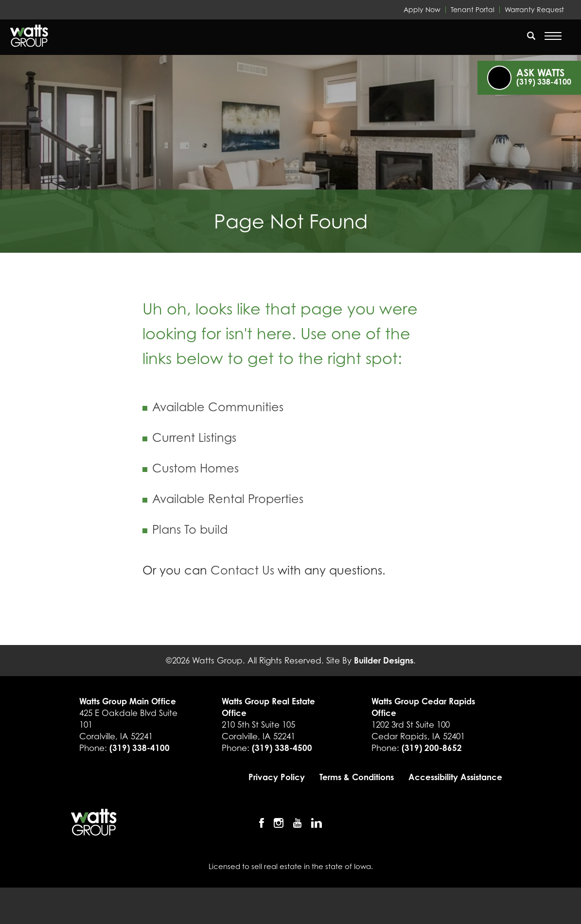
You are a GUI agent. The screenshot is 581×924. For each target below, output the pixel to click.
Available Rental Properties (228, 499)
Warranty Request (534, 9)
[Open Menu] (553, 36)
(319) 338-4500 (282, 748)
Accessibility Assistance (455, 777)
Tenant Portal (473, 9)
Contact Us (242, 570)
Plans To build (190, 530)
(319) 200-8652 (432, 748)
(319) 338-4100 (140, 748)
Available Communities (218, 407)
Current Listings (194, 438)
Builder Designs (384, 660)
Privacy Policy (277, 777)
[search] (531, 35)
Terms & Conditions (357, 777)
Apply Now (422, 9)
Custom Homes (195, 468)
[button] (531, 42)
